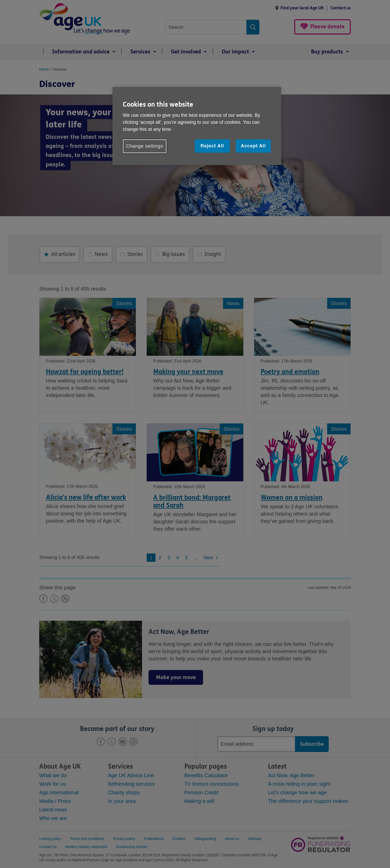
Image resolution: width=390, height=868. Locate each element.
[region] (197, 126)
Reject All (212, 146)
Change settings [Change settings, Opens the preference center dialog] (145, 146)
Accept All (253, 146)
